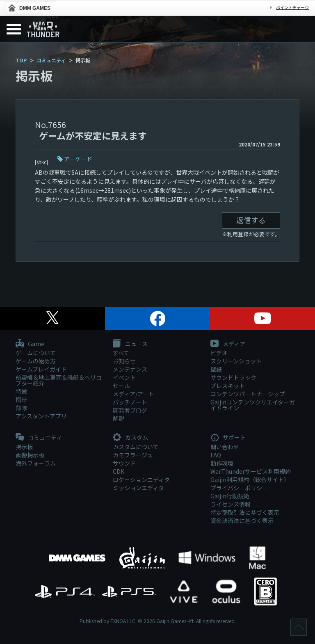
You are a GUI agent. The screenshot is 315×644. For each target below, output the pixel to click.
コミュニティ (51, 60)
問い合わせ (225, 447)
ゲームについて (36, 353)
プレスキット (228, 386)
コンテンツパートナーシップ (248, 394)
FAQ (216, 455)
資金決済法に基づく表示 (242, 521)
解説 (119, 418)
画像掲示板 (30, 455)
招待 (21, 400)
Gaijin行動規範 (230, 496)
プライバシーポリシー (239, 488)
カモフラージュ (133, 455)
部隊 (21, 408)
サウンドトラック (233, 377)
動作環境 (222, 463)
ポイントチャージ (292, 8)
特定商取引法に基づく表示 (245, 512)
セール (121, 386)
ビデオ (219, 353)
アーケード (78, 159)
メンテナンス (130, 369)
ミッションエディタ (138, 488)
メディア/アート (134, 394)
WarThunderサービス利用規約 (251, 471)
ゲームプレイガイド (41, 369)
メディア (228, 344)
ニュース (130, 344)
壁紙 (216, 369)
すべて (121, 353)
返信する (251, 220)
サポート (228, 438)
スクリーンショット (236, 361)
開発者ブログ (130, 410)
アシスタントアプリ (41, 416)
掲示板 (24, 447)
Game (30, 344)
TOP (21, 60)
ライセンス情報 (231, 504)
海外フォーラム (36, 463)
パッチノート (130, 402)
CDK (119, 471)
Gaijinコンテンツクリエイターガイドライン (253, 405)
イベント (124, 377)
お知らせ (124, 361)
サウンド (124, 463)
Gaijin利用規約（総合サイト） (250, 480)
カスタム (130, 438)
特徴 (21, 391)
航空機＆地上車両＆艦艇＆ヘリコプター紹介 (59, 380)
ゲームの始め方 (36, 361)
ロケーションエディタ (141, 480)
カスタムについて (136, 447)
